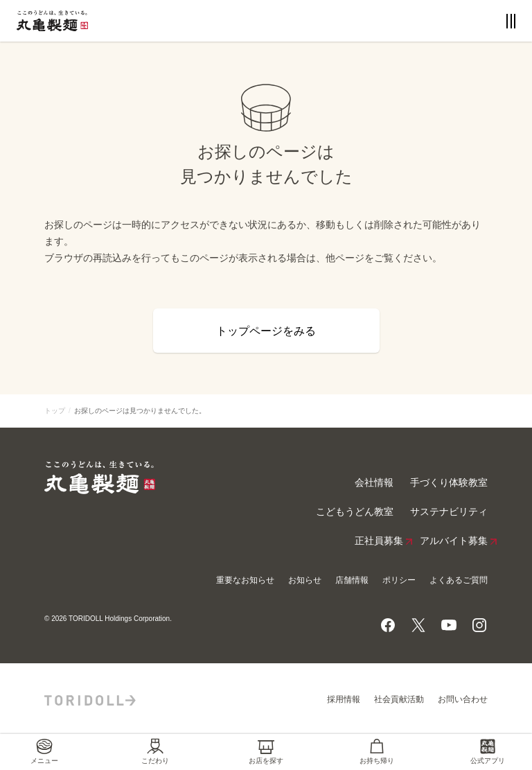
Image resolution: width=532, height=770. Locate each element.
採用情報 (344, 699)
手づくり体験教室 (449, 483)
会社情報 (374, 483)
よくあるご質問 (459, 580)
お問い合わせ (463, 699)
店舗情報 (352, 580)
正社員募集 (379, 541)
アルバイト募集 (454, 541)
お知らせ (305, 580)
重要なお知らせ (245, 580)
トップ (55, 411)
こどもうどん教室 (355, 512)
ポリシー (399, 580)
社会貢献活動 (399, 699)
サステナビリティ (449, 512)
